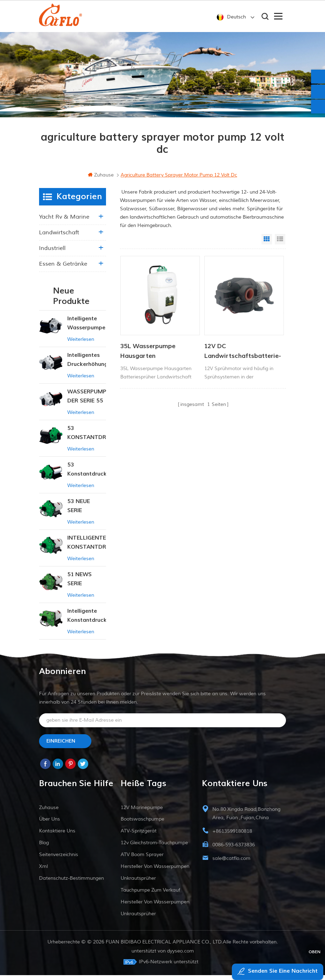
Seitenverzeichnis (59, 859)
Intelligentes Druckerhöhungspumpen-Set (87, 365)
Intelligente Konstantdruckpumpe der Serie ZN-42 (87, 621)
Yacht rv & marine (64, 222)
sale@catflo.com (231, 863)
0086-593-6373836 (234, 850)
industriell (52, 253)
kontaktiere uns (57, 836)
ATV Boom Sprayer (142, 859)
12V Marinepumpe (142, 812)
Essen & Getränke (63, 269)
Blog (44, 848)
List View (280, 244)
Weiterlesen (81, 344)
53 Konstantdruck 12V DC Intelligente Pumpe (87, 475)
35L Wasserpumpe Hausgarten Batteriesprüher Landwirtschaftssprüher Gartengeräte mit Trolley (158, 356)
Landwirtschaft (59, 237)
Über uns (50, 824)
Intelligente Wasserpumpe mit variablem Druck (86, 328)
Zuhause (101, 180)
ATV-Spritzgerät (139, 836)
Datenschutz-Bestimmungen (71, 883)
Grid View (267, 244)
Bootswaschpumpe (142, 824)
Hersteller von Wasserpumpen (155, 871)
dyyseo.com (180, 956)
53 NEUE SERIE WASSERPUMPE (87, 511)
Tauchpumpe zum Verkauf (150, 895)
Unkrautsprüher (138, 883)
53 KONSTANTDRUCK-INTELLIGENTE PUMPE (87, 438)
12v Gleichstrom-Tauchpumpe (154, 848)
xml (43, 871)
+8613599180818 (232, 836)
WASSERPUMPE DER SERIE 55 (87, 401)
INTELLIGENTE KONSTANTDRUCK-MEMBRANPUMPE (87, 548)
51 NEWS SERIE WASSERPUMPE (87, 584)
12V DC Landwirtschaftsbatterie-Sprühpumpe (243, 356)
